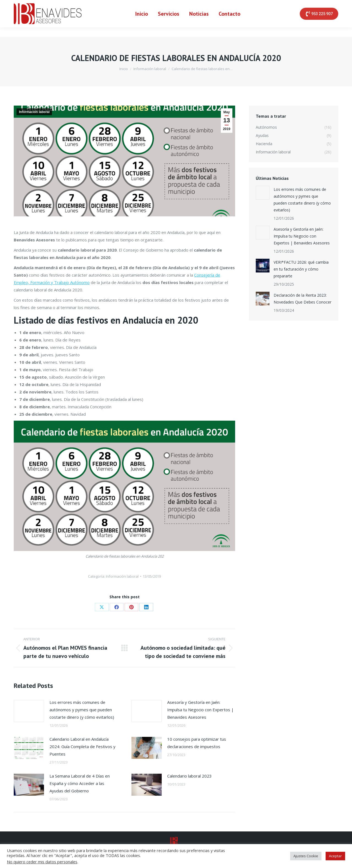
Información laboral (34, 112)
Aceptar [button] (335, 856)
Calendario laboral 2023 (189, 776)
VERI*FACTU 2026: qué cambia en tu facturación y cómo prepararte (301, 269)
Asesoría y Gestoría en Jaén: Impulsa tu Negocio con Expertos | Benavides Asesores (200, 710)
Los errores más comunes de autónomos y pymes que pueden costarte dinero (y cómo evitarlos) (82, 710)
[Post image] (29, 711)
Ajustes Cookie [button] (306, 856)
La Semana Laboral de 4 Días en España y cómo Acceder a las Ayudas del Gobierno (80, 783)
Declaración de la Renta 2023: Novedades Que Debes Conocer (302, 299)
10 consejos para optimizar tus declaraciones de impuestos (197, 743)
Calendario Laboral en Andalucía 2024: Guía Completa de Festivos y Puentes (82, 746)
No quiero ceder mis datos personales (42, 862)
